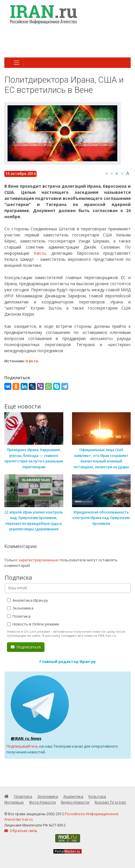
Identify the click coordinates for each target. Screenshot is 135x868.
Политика (19, 616)
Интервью (14, 802)
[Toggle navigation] (17, 63)
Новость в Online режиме (33, 624)
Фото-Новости (42, 802)
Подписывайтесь (22, 746)
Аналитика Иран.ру (28, 600)
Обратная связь (21, 831)
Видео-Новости (75, 802)
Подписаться (26, 647)
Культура (97, 796)
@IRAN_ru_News (26, 738)
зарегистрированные (38, 560)
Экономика (20, 608)
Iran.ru (40, 253)
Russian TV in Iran (110, 802)
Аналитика (73, 796)
